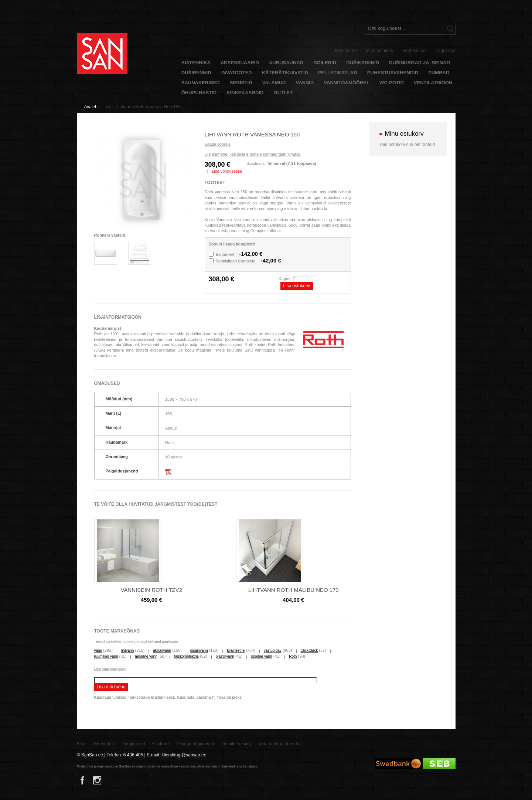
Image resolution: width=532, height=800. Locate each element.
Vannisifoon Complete (249, 261)
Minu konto (346, 51)
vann (98, 650)
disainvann (199, 650)
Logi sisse (445, 51)
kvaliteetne (236, 650)
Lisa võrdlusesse (227, 171)
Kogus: (285, 279)
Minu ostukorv (380, 51)
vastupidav (273, 650)
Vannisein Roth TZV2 (151, 590)
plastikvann (225, 656)
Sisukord (160, 744)
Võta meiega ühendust (281, 744)
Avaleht (92, 107)
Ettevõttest (105, 744)
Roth (293, 656)
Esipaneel (239, 254)
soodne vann (261, 656)
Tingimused (134, 744)
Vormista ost (415, 51)
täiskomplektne (186, 656)
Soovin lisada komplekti (232, 244)
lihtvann (127, 650)
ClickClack (309, 650)
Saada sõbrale (218, 144)
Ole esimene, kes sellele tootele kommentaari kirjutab (253, 154)
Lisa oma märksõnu (110, 669)
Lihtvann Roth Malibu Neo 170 (294, 590)
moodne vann (146, 656)
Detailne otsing (236, 744)
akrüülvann (162, 650)
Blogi (82, 744)
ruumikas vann (106, 656)
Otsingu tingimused (195, 744)
